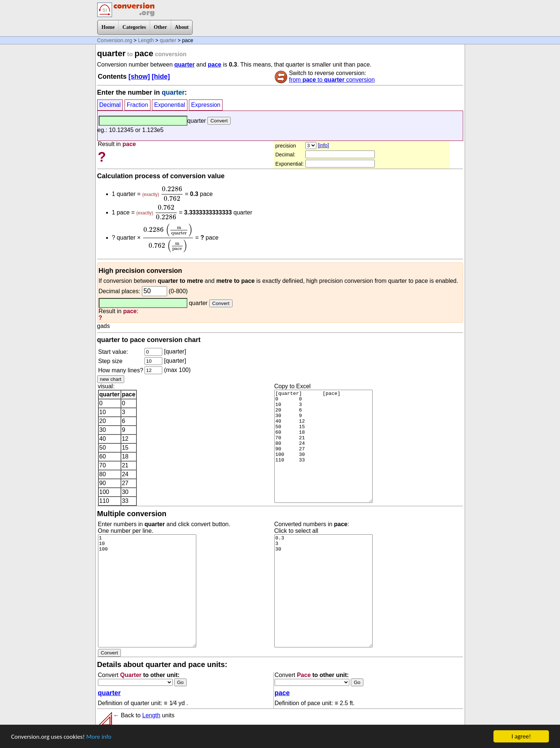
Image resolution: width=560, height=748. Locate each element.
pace (214, 65)
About (182, 27)
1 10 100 (147, 591)
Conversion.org (115, 40)
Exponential (170, 105)
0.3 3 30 (323, 591)
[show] (139, 77)
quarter (168, 40)
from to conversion (332, 80)
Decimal (110, 105)
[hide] (161, 77)
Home (108, 27)
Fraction (138, 105)
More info (99, 737)
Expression (206, 105)
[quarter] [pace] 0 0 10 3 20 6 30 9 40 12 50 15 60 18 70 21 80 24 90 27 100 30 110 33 (323, 446)
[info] (323, 145)
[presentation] (172, 194)
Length (146, 40)
